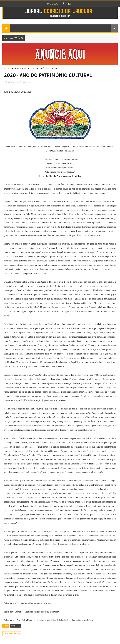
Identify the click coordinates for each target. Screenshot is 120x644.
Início (6, 68)
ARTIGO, (26, 82)
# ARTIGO (16, 626)
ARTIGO (15, 68)
